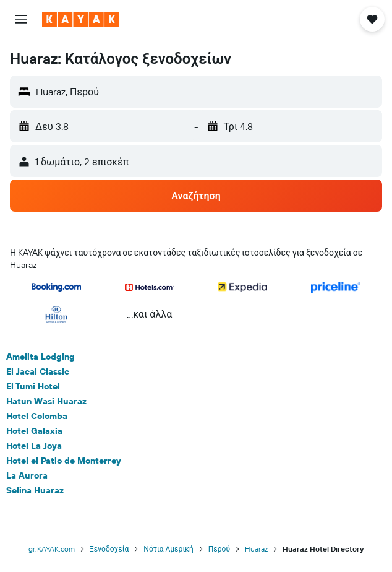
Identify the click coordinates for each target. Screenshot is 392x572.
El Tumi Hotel (33, 386)
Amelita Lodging (40, 357)
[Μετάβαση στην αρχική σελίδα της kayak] (81, 19)
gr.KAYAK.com (52, 549)
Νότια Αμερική (168, 549)
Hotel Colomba (37, 416)
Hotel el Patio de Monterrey (64, 461)
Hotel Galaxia (34, 431)
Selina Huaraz (35, 490)
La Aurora (27, 475)
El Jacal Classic (38, 371)
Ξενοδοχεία (109, 549)
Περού (219, 549)
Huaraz (256, 549)
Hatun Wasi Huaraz (46, 401)
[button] (21, 19)
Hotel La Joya (34, 446)
